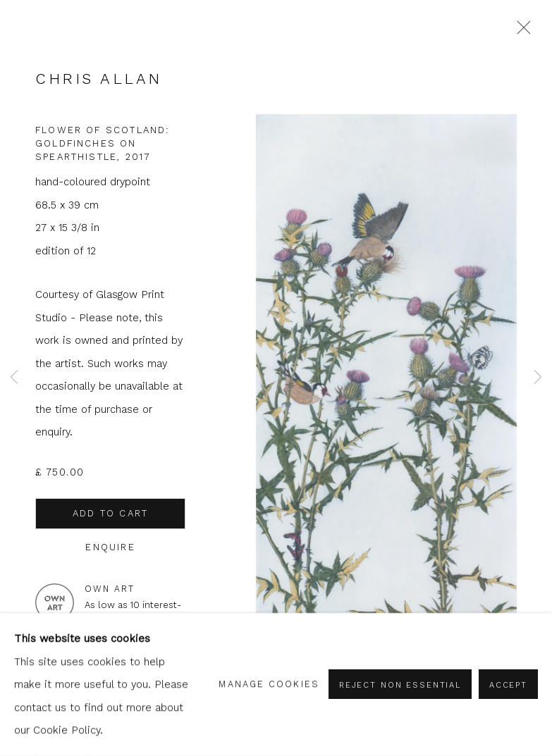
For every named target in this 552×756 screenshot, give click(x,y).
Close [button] (520, 32)
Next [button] (538, 378)
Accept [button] (508, 686)
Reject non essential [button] (400, 686)
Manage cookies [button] (269, 684)
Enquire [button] (110, 547)
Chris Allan (99, 79)
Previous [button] (14, 378)
